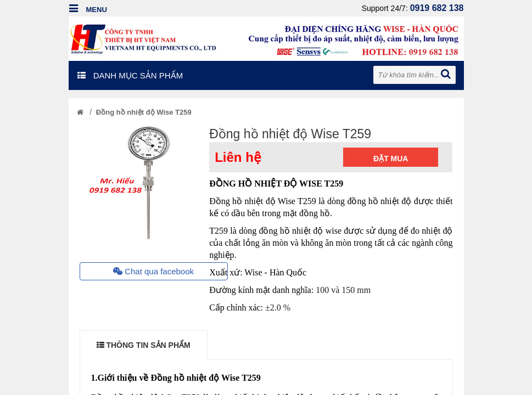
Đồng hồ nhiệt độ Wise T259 (144, 112)
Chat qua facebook (153, 271)
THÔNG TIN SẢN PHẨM (144, 345)
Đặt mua (391, 159)
